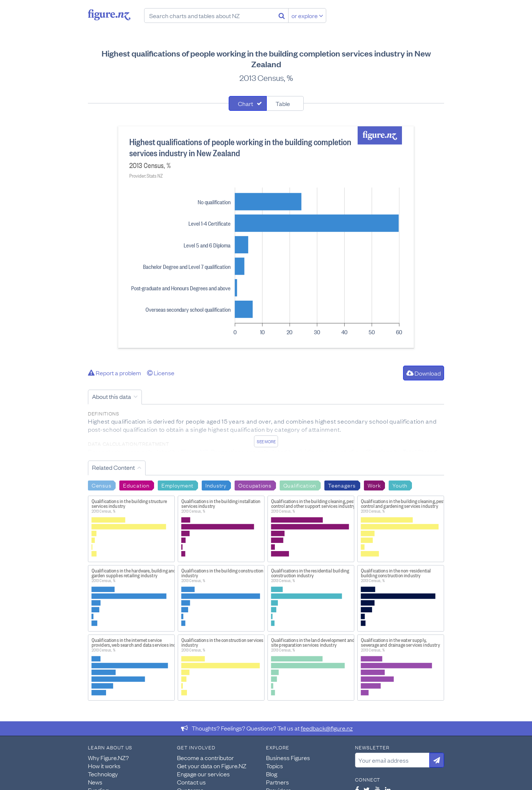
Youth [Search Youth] (400, 485)
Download (424, 373)
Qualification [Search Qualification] (300, 485)
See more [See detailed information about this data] (266, 441)
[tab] (248, 103)
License (161, 373)
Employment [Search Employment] (178, 485)
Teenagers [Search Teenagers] (342, 485)
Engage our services (203, 774)
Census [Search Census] (101, 485)
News (95, 782)
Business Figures (288, 757)
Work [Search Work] (374, 485)
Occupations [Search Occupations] (255, 485)
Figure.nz (109, 15)
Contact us (191, 782)
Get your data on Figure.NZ (212, 766)
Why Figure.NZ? (108, 757)
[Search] (282, 16)
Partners (277, 782)
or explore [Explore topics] (307, 16)
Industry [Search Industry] (216, 485)
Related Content (113, 467)
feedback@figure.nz (327, 728)
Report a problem (115, 373)
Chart (245, 103)
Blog (272, 774)
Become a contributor (205, 757)
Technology (103, 774)
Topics (274, 766)
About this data (112, 396)
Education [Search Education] (136, 485)
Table (283, 103)
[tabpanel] (266, 237)
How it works (104, 766)
